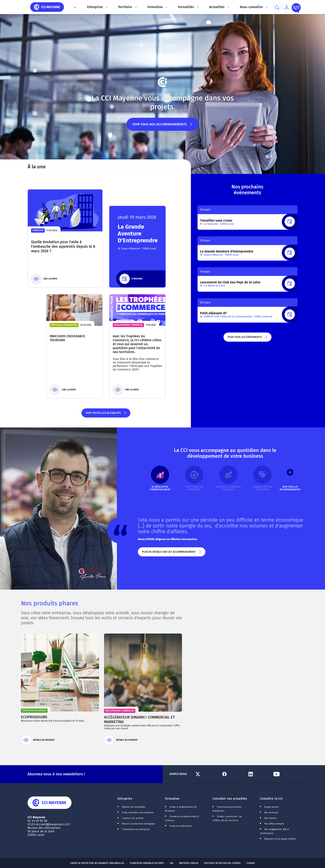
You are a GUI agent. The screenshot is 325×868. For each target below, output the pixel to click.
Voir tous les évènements (248, 339)
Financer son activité (133, 818)
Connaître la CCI (271, 799)
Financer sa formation (181, 826)
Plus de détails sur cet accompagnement (172, 553)
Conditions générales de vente (147, 863)
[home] (47, 7)
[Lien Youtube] (284, 774)
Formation (172, 799)
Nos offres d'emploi (274, 824)
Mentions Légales (189, 863)
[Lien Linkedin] (259, 774)
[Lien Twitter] (207, 774)
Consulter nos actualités (230, 799)
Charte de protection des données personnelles (97, 863)
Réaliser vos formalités (134, 807)
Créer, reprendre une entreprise (138, 813)
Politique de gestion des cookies (223, 863)
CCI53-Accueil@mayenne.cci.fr (49, 824)
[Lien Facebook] (232, 774)
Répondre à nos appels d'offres (280, 839)
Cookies (251, 863)
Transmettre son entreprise (136, 829)
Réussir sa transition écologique (139, 824)
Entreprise (125, 799)
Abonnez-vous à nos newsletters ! (56, 774)
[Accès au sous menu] (106, 7)
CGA (172, 863)
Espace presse (272, 807)
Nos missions (271, 813)
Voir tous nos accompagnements (163, 127)
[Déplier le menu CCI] (75, 7)
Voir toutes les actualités (106, 414)
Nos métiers (271, 818)
